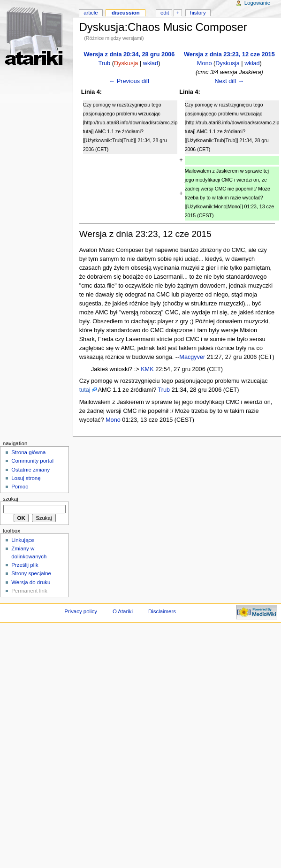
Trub (105, 63)
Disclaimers (162, 611)
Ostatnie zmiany (30, 470)
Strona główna (28, 452)
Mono (205, 63)
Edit (165, 13)
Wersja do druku (31, 582)
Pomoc (20, 487)
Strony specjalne (31, 573)
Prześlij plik (25, 565)
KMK (147, 369)
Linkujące (23, 540)
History (198, 13)
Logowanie (257, 3)
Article (91, 13)
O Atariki (123, 611)
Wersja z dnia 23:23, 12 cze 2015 (229, 54)
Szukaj (11, 499)
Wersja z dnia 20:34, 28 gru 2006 (129, 54)
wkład (151, 63)
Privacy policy (81, 611)
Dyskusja (126, 63)
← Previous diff (129, 81)
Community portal (32, 461)
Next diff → (230, 81)
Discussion (126, 13)
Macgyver (192, 357)
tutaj (85, 390)
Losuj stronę (26, 478)
